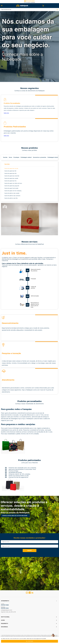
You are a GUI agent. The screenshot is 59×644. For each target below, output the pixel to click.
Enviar (29, 550)
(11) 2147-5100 (5, 605)
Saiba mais (6, 113)
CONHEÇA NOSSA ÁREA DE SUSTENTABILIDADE (15, 516)
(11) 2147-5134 (5, 608)
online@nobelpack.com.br (7, 610)
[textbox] (30, 9)
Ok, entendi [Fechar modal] (30, 641)
